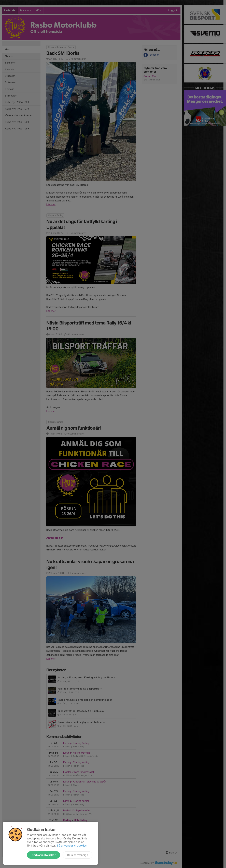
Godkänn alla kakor (44, 855)
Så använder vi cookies (72, 846)
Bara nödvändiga (77, 855)
